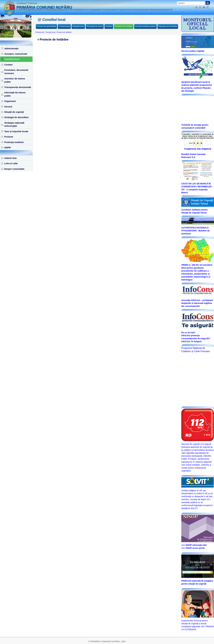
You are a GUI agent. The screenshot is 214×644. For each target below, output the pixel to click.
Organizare (10, 101)
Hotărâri (109, 26)
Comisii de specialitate (46, 26)
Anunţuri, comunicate (16, 54)
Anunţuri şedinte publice (145, 26)
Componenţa (64, 26)
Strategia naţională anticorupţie (14, 124)
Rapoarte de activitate (168, 26)
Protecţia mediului (14, 142)
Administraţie (11, 48)
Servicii (8, 107)
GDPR (8, 148)
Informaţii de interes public (15, 94)
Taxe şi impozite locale (16, 131)
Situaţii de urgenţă (14, 112)
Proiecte (9, 137)
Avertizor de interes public (15, 80)
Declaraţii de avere (95, 26)
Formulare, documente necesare (16, 71)
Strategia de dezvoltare (16, 117)
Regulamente (78, 26)
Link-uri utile (11, 163)
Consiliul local (12, 59)
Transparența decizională (18, 87)
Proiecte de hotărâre (124, 26)
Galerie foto (10, 158)
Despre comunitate (14, 169)
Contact (8, 65)
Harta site (40, 32)
